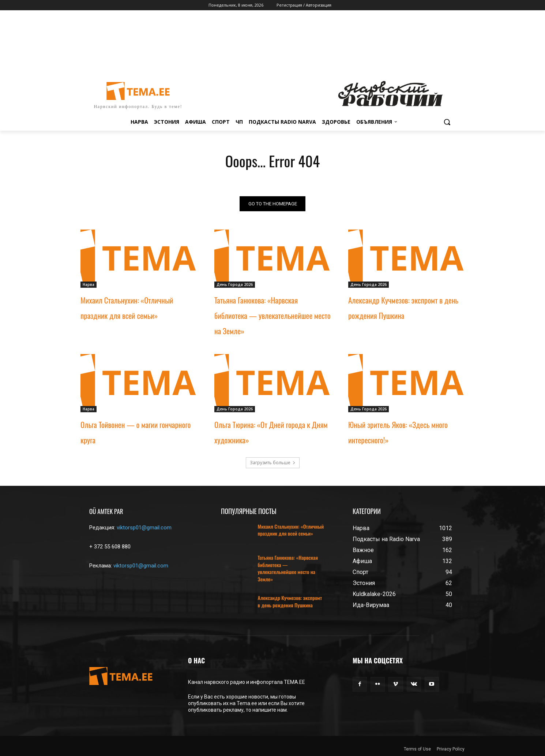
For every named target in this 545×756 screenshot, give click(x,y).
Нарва (89, 284)
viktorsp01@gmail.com (144, 528)
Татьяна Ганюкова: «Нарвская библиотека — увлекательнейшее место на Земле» (272, 315)
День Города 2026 (235, 284)
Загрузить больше (273, 463)
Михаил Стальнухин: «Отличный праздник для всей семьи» (291, 530)
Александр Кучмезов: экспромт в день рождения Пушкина (290, 602)
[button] (447, 122)
